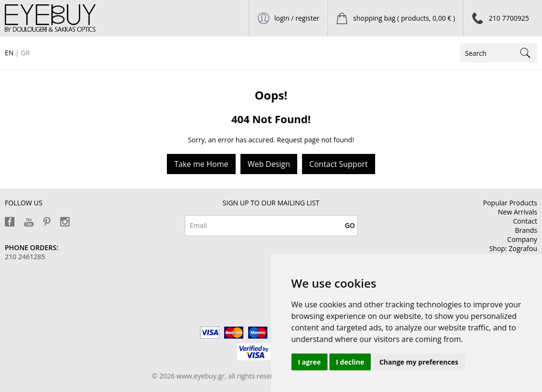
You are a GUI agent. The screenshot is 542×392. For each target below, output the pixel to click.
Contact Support (339, 164)
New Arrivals (517, 212)
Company (522, 239)
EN (9, 53)
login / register (297, 18)
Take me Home (201, 164)
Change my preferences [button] (419, 362)
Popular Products (510, 203)
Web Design (269, 164)
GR (25, 53)
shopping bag (404, 18)
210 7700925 (509, 18)
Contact (525, 221)
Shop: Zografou (513, 248)
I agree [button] (310, 362)
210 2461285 (25, 257)
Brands (526, 230)
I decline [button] (350, 362)
